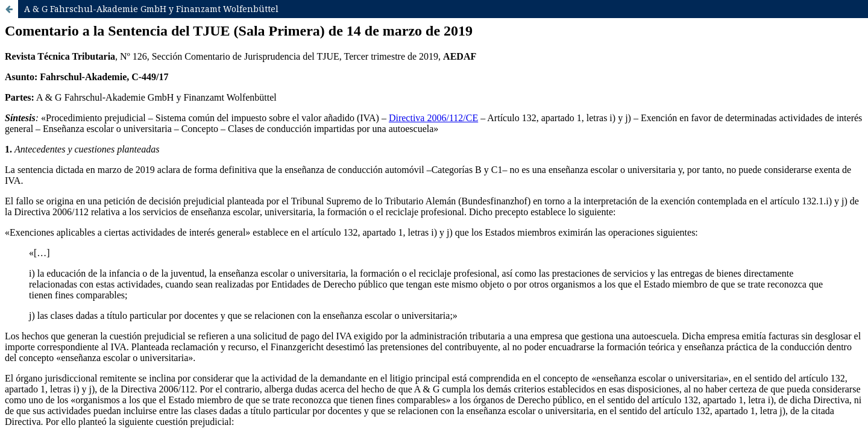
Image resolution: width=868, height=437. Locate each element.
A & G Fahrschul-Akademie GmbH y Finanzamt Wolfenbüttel (151, 9)
